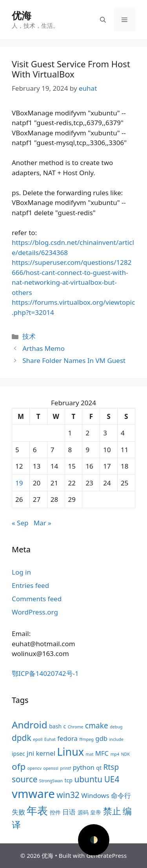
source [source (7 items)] (24, 779)
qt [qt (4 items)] (99, 768)
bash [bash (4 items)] (55, 726)
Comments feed (37, 599)
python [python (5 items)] (83, 767)
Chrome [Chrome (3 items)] (76, 727)
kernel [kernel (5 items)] (46, 753)
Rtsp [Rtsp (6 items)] (111, 767)
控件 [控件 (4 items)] (55, 812)
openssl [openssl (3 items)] (51, 768)
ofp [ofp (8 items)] (19, 766)
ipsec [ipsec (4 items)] (18, 754)
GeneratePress (106, 855)
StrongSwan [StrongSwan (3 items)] (51, 781)
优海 (22, 15)
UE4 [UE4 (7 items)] (112, 779)
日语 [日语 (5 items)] (69, 812)
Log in (21, 572)
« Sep (20, 523)
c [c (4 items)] (65, 726)
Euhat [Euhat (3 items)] (50, 739)
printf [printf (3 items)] (65, 768)
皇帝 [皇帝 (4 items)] (96, 812)
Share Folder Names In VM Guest (74, 360)
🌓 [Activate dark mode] (94, 840)
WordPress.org (35, 612)
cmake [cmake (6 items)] (97, 726)
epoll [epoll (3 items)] (38, 739)
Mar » (43, 523)
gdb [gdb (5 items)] (101, 738)
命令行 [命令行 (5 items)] (121, 795)
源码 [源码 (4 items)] (83, 812)
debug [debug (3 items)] (116, 727)
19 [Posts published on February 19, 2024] (19, 483)
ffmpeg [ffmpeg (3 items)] (86, 739)
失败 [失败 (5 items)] (18, 812)
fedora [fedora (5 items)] (67, 738)
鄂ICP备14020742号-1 (45, 673)
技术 (29, 336)
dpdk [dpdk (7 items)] (22, 738)
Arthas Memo (44, 348)
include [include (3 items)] (116, 739)
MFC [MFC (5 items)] (102, 753)
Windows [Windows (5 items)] (95, 795)
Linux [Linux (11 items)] (70, 752)
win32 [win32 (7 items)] (68, 795)
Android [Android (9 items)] (30, 725)
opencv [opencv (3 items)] (34, 768)
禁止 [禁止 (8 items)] (112, 811)
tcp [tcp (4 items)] (69, 780)
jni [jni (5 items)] (30, 753)
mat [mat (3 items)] (89, 754)
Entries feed (30, 585)
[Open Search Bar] (103, 20)
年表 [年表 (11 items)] (37, 810)
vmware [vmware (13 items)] (33, 794)
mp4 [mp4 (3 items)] (115, 754)
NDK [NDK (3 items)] (125, 754)
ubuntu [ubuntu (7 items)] (88, 779)
